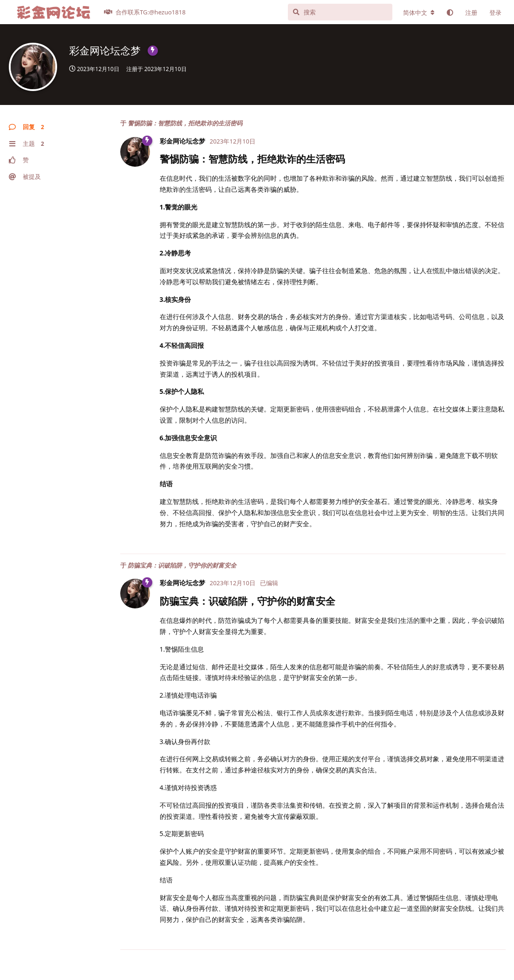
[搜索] (340, 12)
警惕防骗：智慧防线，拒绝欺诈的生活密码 (185, 123)
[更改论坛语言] (419, 13)
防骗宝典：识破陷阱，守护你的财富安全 (182, 565)
